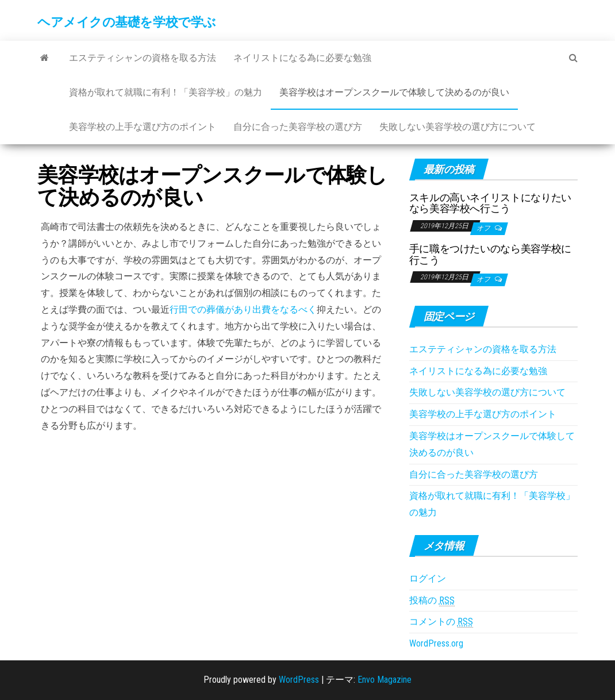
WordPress (299, 680)
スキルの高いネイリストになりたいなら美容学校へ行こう (490, 203)
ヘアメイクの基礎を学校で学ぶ (127, 22)
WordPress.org (436, 643)
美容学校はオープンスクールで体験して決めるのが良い (394, 92)
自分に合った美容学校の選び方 (298, 127)
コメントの (441, 622)
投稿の (432, 601)
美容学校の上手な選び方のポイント (143, 127)
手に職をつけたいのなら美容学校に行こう (490, 254)
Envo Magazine (385, 680)
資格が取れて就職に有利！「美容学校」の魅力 (166, 92)
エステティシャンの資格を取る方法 (143, 58)
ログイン (428, 578)
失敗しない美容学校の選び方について (458, 127)
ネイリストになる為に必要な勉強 (302, 58)
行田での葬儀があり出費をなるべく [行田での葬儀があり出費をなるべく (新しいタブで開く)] (243, 309)
